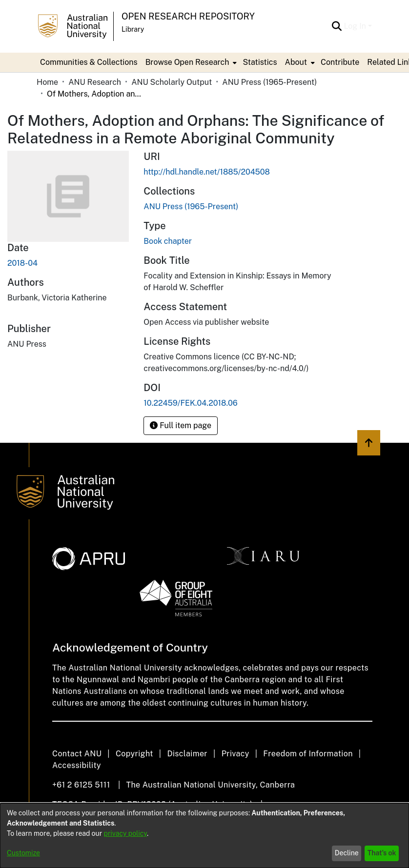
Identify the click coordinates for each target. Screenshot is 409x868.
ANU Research (95, 82)
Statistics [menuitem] (260, 62)
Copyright (134, 754)
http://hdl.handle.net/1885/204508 (207, 172)
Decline (347, 853)
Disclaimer (187, 754)
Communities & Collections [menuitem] (89, 62)
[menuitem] (190, 62)
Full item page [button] (181, 425)
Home (47, 82)
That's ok (382, 853)
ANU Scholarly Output (172, 82)
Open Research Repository (188, 16)
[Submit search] (337, 26)
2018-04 (22, 263)
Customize (23, 853)
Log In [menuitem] (355, 26)
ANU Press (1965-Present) (269, 82)
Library (133, 29)
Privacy (235, 754)
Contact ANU (77, 754)
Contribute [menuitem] (340, 62)
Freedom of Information (308, 754)
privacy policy (125, 833)
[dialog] (204, 836)
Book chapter (168, 241)
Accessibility (77, 765)
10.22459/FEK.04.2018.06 (190, 403)
